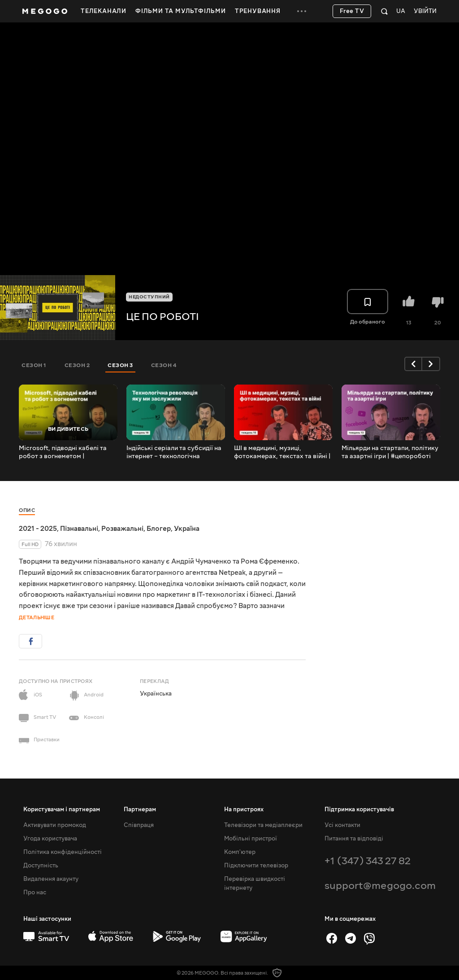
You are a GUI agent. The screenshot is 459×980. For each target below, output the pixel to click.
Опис (27, 510)
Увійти (425, 11)
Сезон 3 (120, 365)
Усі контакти (342, 825)
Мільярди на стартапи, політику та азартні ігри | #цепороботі (390, 452)
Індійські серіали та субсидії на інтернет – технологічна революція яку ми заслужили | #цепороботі (174, 452)
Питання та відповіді (354, 839)
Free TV (352, 11)
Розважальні (122, 529)
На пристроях (244, 809)
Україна (187, 529)
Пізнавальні (79, 529)
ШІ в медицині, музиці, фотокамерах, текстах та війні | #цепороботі (282, 452)
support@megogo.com (380, 886)
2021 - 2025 (38, 529)
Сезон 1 (34, 365)
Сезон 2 (77, 365)
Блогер (159, 529)
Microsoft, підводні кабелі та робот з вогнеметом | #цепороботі (63, 452)
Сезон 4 (164, 365)
